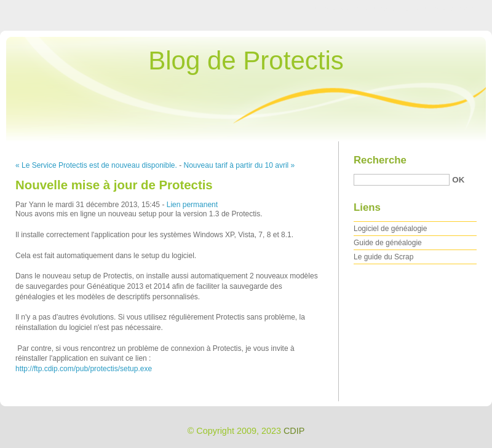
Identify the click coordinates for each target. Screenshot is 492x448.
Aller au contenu (341, 9)
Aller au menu (395, 9)
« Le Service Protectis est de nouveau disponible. (96, 165)
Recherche (380, 160)
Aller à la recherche (456, 9)
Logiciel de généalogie (390, 229)
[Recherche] (402, 180)
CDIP (294, 431)
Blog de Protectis (246, 61)
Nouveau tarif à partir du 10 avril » (240, 165)
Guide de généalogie (388, 243)
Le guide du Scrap (383, 257)
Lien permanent (192, 205)
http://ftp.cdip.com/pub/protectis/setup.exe (84, 369)
